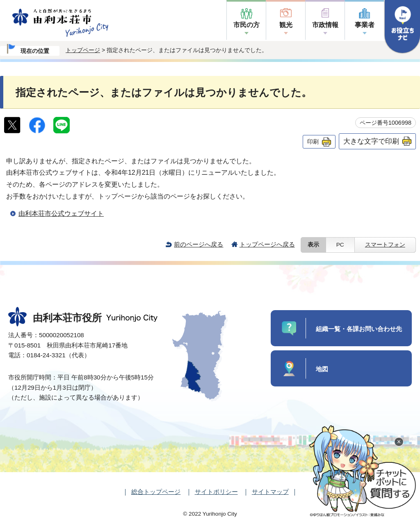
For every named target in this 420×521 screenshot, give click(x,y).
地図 (322, 369)
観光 (286, 25)
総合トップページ (156, 492)
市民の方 (247, 25)
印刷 (313, 142)
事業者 (365, 25)
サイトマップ (270, 492)
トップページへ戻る (267, 244)
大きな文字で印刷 (371, 141)
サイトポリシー (216, 492)
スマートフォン (385, 245)
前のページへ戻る (199, 244)
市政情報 (325, 25)
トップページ (83, 50)
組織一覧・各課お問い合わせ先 (359, 329)
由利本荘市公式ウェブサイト (61, 214)
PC (340, 245)
